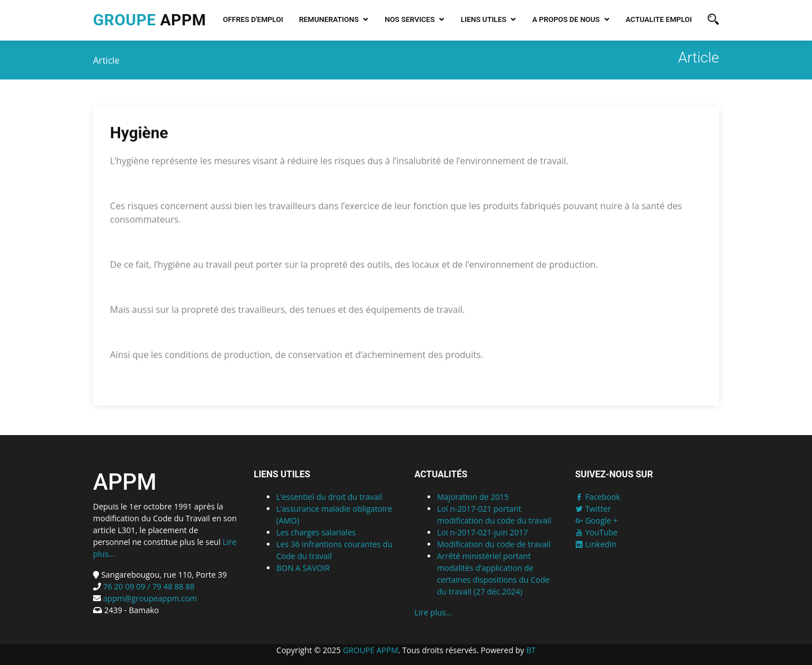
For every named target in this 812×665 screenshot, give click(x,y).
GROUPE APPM (370, 650)
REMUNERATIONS (329, 19)
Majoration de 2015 (473, 497)
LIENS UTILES (484, 19)
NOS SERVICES (410, 19)
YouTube (596, 532)
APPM (149, 20)
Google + (596, 520)
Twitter (593, 509)
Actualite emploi (659, 19)
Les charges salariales (316, 532)
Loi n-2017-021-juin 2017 (482, 532)
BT (531, 650)
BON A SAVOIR (303, 568)
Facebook (598, 497)
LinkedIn (596, 544)
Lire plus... (433, 612)
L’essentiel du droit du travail (329, 497)
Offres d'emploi (253, 19)
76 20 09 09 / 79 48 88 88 (148, 586)
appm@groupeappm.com (150, 598)
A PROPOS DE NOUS (566, 19)
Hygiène (139, 134)
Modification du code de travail (494, 544)
